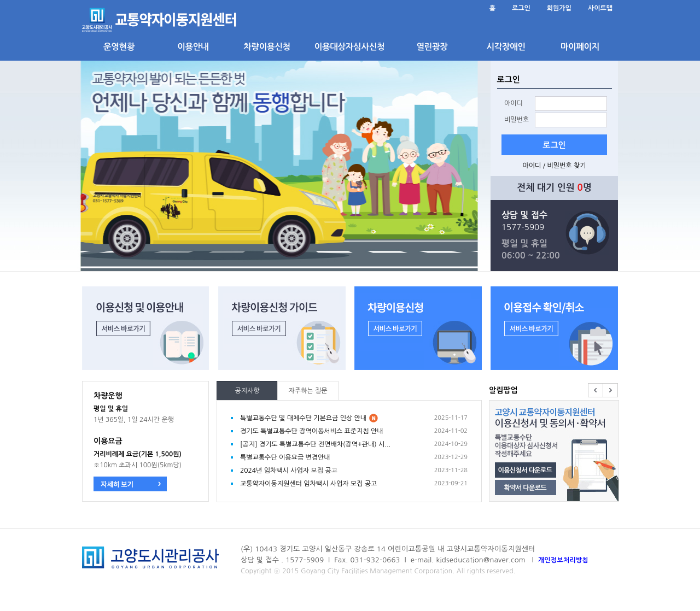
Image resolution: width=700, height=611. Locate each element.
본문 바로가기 (82, 0)
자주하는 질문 (308, 391)
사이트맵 (600, 8)
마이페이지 (580, 47)
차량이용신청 (267, 47)
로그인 (521, 8)
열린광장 (432, 47)
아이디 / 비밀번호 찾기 (554, 166)
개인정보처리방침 (563, 560)
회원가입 (559, 8)
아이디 (514, 103)
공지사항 (247, 391)
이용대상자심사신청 (349, 47)
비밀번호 (517, 120)
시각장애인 (506, 47)
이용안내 (193, 47)
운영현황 (119, 47)
